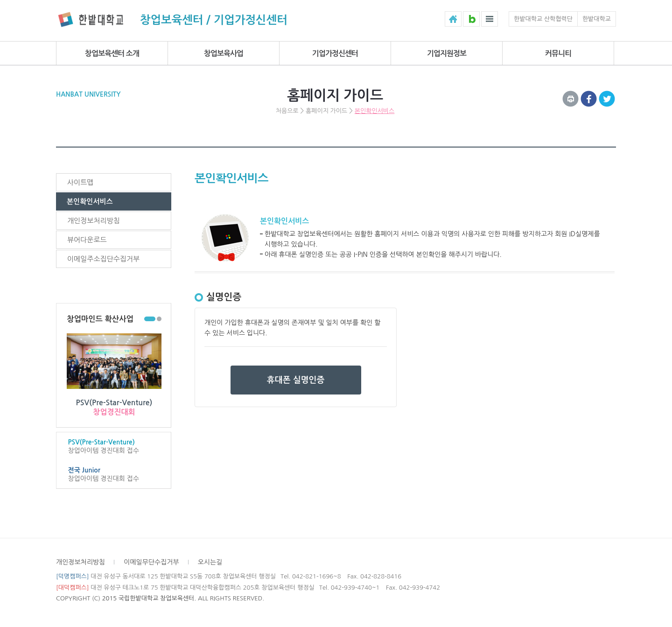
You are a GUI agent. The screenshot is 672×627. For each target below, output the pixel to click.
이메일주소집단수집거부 (103, 259)
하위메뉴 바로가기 (0, 0)
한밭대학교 (597, 19)
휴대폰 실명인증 (296, 380)
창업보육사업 (224, 53)
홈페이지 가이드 (326, 111)
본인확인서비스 (375, 111)
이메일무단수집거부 (151, 562)
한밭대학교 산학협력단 (543, 19)
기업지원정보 (447, 53)
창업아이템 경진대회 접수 (114, 446)
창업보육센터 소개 (112, 53)
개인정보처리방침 (94, 221)
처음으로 (287, 111)
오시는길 (210, 562)
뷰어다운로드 (87, 240)
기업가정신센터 (335, 53)
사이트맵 (80, 182)
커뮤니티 (558, 53)
